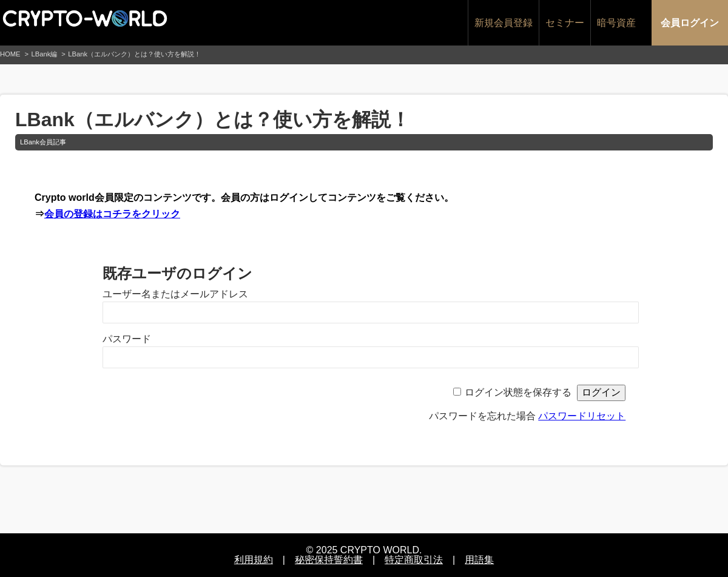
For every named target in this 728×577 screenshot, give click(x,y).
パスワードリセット (582, 416)
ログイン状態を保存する (518, 392)
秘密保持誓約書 (329, 560)
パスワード (127, 339)
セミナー (565, 23)
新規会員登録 (504, 23)
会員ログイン (690, 23)
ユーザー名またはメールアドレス (175, 294)
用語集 (479, 560)
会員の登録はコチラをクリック (112, 214)
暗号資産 (616, 23)
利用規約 (254, 560)
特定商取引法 (414, 560)
